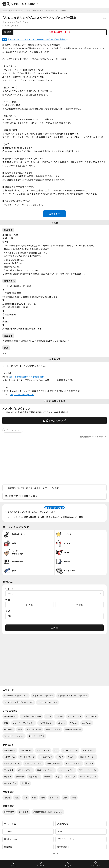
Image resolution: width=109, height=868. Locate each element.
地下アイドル (34, 777)
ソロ (56, 750)
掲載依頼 (8, 847)
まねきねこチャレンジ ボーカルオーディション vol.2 (31, 512)
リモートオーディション (47, 702)
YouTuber (87, 723)
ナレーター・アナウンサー (24, 723)
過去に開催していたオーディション (48, 812)
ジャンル (41, 866)
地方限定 (25, 783)
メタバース (71, 777)
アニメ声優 (9, 770)
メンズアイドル (89, 750)
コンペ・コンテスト (67, 770)
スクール (8, 831)
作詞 (20, 729)
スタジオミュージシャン (14, 736)
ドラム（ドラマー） (54, 763)
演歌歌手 (20, 777)
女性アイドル (10, 757)
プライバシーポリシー (67, 839)
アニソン (89, 763)
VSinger (62, 723)
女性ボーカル (26, 750)
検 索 (54, 628)
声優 (6, 723)
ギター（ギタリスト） (12, 763)
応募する (54, 214)
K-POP (60, 757)
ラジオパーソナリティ (88, 770)
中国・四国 (54, 797)
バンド (48, 716)
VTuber (74, 723)
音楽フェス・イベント (46, 770)
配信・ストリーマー (88, 757)
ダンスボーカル (43, 750)
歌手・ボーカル (10, 716)
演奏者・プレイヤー (73, 729)
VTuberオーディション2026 (16, 696)
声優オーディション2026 (43, 696)
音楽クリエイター (34, 729)
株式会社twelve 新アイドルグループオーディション (32, 488)
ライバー (71, 757)
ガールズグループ (27, 757)
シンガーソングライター (31, 716)
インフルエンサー (46, 723)
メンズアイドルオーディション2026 (19, 702)
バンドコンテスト (25, 770)
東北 (17, 797)
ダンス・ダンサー (75, 716)
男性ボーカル (10, 750)
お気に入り (95, 866)
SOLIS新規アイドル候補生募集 (21, 496)
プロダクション (64, 824)
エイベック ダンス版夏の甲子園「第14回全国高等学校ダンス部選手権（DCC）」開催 (45, 517)
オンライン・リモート (88, 777)
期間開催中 (9, 812)
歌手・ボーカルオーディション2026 (73, 696)
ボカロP (48, 777)
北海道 (7, 797)
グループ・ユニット (14, 430)
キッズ (59, 777)
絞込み (68, 866)
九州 (65, 797)
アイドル (15, 26)
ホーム (14, 866)
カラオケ (8, 777)
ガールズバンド (46, 757)
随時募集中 (24, 812)
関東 (26, 797)
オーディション (11, 824)
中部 (34, 797)
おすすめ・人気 (10, 783)
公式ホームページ (54, 420)
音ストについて (11, 839)
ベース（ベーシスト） (33, 763)
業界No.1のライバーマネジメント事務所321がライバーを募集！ (38, 39)
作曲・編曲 (9, 729)
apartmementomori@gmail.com (26, 377)
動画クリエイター (53, 729)
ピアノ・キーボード (73, 763)
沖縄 (74, 797)
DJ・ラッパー (91, 716)
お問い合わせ (63, 847)
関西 (43, 797)
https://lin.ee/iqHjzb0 (22, 394)
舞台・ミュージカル (36, 736)
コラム (60, 831)
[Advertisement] (54, 461)
